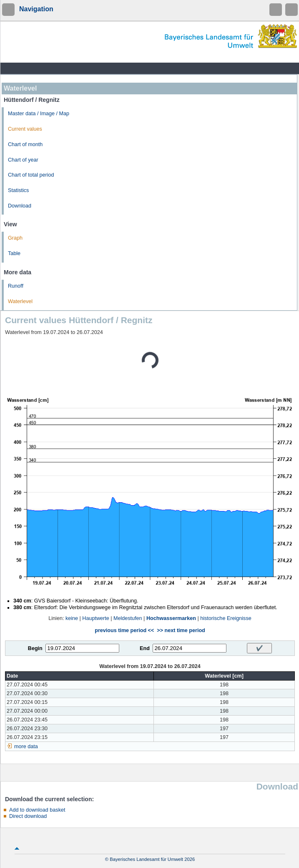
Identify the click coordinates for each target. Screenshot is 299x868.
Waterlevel (20, 301)
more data (26, 747)
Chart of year (23, 160)
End (145, 648)
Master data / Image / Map (39, 114)
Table (14, 253)
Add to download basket (37, 810)
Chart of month (25, 144)
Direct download (28, 816)
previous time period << (124, 630)
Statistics (18, 190)
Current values (25, 129)
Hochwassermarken (171, 618)
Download (20, 206)
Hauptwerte (95, 618)
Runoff (16, 286)
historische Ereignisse (226, 618)
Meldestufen (128, 618)
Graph (15, 238)
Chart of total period (31, 175)
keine (72, 618)
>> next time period (181, 630)
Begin (35, 648)
